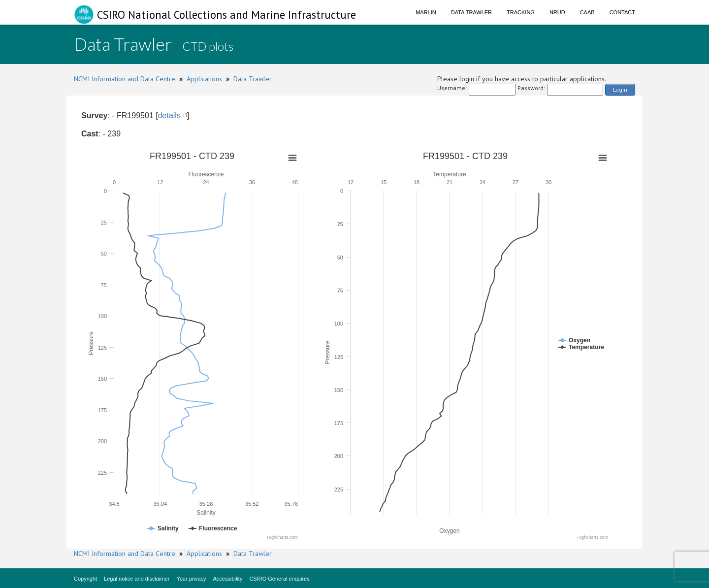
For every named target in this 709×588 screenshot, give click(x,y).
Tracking (521, 12)
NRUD (557, 12)
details (169, 115)
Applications (204, 79)
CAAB (587, 12)
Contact (622, 12)
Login (620, 89)
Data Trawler (471, 12)
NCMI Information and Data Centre (125, 79)
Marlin (426, 12)
